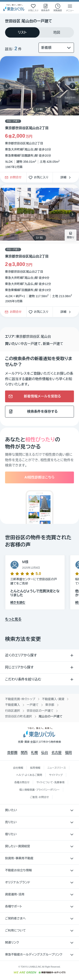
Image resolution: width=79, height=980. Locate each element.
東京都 (50, 705)
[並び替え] (56, 48)
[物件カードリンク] (39, 245)
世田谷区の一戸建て (40, 711)
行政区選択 (13, 711)
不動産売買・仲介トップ (20, 699)
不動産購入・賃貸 (53, 699)
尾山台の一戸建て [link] (51, 716)
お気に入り (40, 178)
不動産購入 (13, 705)
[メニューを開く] (70, 8)
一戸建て (33, 705)
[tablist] (39, 32)
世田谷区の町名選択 (19, 716)
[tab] (22, 32)
